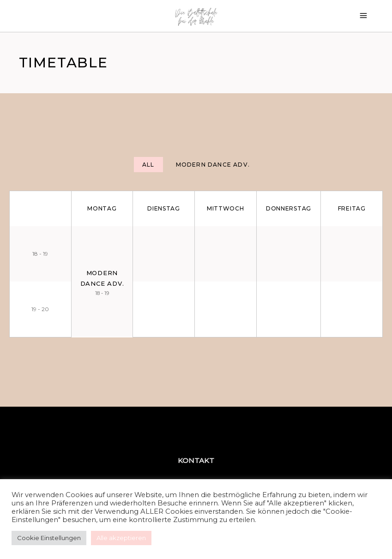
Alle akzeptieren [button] (121, 538)
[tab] (148, 165)
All (148, 165)
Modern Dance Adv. (213, 165)
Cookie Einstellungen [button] (49, 538)
